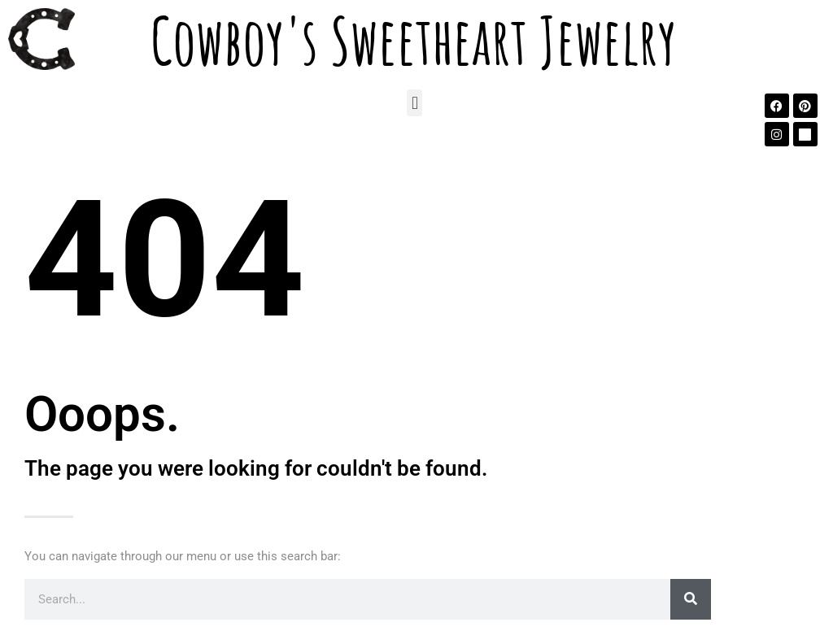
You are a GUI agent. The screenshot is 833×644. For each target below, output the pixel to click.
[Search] (691, 599)
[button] (414, 103)
